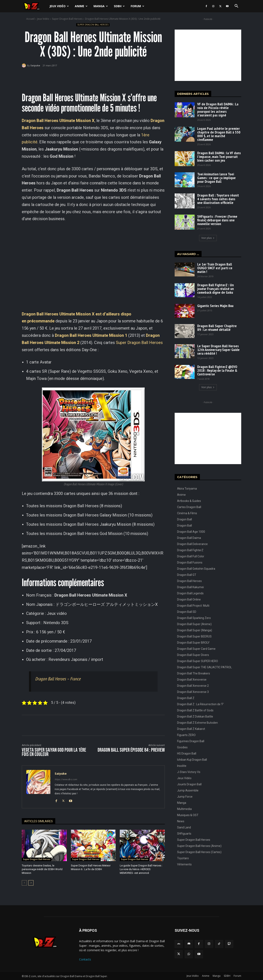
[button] (236, 6)
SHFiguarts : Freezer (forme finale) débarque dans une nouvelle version (217, 220)
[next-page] (31, 883)
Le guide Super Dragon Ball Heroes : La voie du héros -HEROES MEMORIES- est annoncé (141, 869)
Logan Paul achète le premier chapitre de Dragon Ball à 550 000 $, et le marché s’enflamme (219, 134)
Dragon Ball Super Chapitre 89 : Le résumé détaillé (217, 328)
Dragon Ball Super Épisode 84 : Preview (131, 750)
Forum (137, 6)
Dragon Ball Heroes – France (58, 679)
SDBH (119, 6)
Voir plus (208, 238)
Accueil (30, 19)
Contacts (85, 959)
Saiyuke (35, 65)
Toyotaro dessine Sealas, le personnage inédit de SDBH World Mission (42, 869)
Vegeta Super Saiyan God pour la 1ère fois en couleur (54, 752)
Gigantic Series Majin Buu (215, 306)
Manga (101, 6)
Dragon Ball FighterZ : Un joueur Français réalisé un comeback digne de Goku (216, 289)
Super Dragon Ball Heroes (67, 19)
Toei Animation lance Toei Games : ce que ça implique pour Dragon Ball (216, 178)
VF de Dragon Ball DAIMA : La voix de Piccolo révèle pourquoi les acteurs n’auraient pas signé (218, 110)
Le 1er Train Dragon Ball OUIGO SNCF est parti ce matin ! (215, 268)
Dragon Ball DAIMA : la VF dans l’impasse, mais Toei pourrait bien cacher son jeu (219, 157)
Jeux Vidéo (59, 6)
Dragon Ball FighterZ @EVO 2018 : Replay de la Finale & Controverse (217, 370)
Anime (81, 6)
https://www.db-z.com (66, 779)
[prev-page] (24, 883)
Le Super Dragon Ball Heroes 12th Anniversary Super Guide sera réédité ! (218, 350)
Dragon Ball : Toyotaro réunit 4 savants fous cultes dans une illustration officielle (218, 199)
